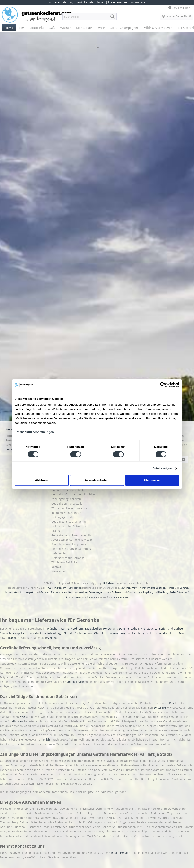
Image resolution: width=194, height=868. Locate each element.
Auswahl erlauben (97, 480)
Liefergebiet (59, 553)
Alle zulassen (152, 480)
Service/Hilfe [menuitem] (178, 8)
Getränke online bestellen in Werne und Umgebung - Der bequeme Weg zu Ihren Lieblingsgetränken (69, 510)
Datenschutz (75, 588)
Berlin (172, 592)
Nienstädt (19, 592)
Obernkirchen (135, 592)
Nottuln (107, 592)
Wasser (25, 717)
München (126, 588)
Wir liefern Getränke (64, 562)
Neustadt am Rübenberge (88, 592)
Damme (184, 588)
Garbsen (45, 592)
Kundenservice (75, 682)
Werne (135, 588)
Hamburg (163, 592)
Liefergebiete (121, 597)
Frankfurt (92, 597)
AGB (49, 588)
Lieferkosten (110, 583)
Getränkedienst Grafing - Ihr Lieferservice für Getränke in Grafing (69, 526)
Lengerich (30, 592)
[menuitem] (90, 18)
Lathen (9, 592)
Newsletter (58, 571)
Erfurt (69, 597)
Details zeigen (162, 468)
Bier (172, 703)
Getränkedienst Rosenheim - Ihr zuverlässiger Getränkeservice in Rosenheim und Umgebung (72, 540)
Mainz (77, 597)
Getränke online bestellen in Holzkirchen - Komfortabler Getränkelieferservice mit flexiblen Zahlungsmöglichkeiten (73, 492)
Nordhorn (145, 588)
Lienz (71, 592)
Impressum (60, 588)
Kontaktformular (119, 853)
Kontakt (56, 567)
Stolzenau (117, 592)
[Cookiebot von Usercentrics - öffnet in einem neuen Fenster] (163, 385)
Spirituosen (15, 721)
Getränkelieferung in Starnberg (71, 549)
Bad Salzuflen (158, 588)
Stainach (55, 592)
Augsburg (148, 592)
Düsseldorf (183, 592)
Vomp (64, 592)
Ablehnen (41, 480)
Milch (47, 739)
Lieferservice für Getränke (68, 558)
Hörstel (171, 588)
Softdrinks (160, 708)
